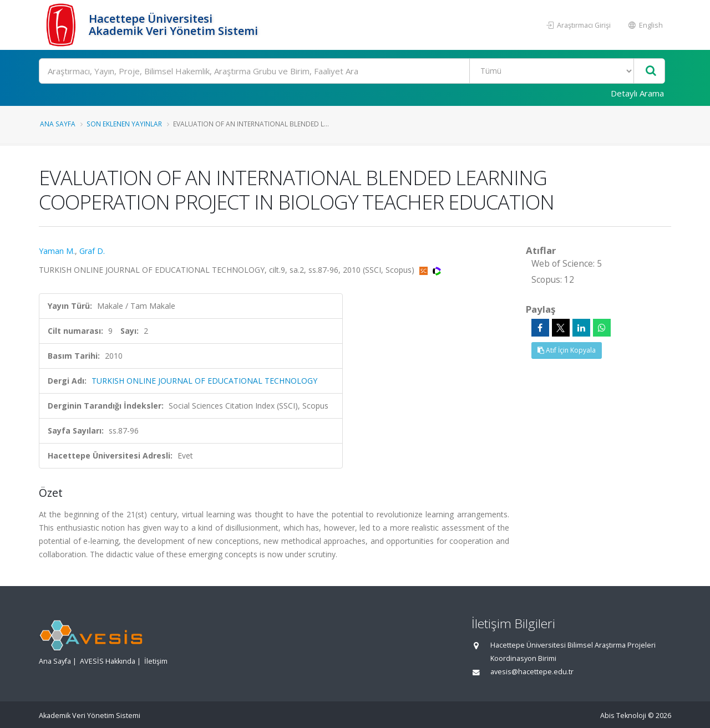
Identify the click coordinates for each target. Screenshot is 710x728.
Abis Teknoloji (623, 716)
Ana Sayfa (58, 124)
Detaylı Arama (637, 93)
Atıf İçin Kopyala (567, 350)
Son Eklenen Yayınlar (124, 124)
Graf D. (92, 251)
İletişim (156, 661)
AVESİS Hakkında (108, 661)
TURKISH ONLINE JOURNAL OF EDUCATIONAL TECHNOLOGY (204, 381)
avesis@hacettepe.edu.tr (532, 672)
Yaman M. (57, 251)
